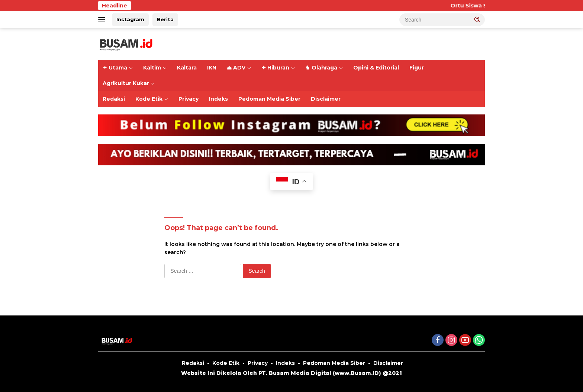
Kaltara (187, 68)
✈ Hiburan (275, 68)
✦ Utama (115, 68)
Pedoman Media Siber (269, 99)
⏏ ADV (236, 68)
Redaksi (114, 99)
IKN (212, 68)
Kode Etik (149, 99)
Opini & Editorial (376, 68)
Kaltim (152, 68)
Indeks (218, 99)
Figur (417, 68)
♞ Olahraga (321, 68)
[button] (477, 19)
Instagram (130, 19)
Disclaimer (326, 99)
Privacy (189, 99)
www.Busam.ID (357, 373)
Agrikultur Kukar (126, 83)
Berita (165, 19)
